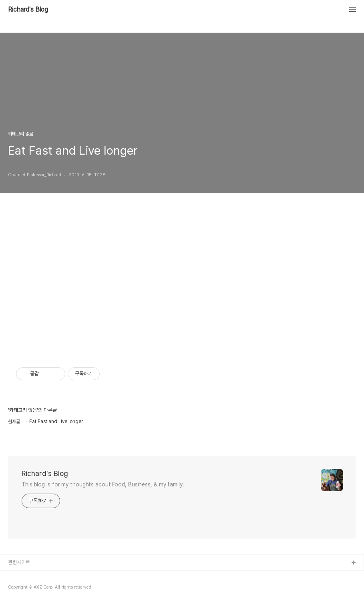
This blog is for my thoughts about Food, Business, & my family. (103, 484)
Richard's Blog (28, 10)
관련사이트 (19, 562)
